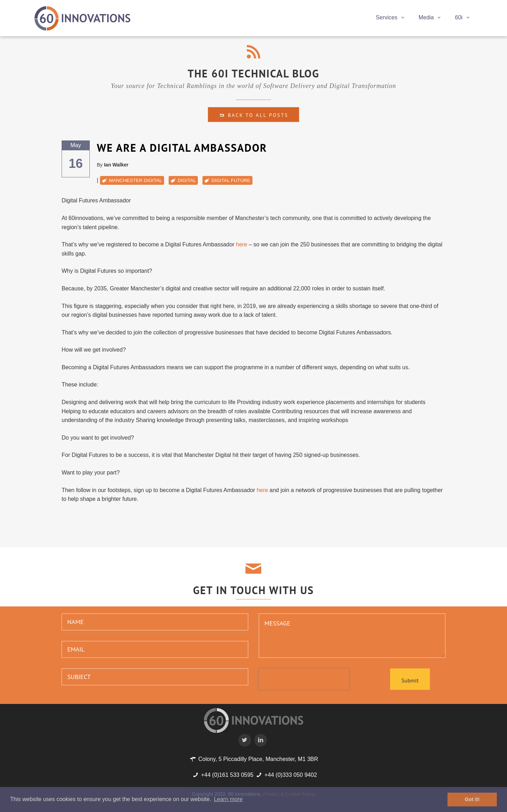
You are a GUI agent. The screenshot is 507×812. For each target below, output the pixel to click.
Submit (410, 680)
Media (426, 17)
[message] (352, 636)
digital (187, 180)
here (242, 244)
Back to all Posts (254, 115)
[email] (155, 649)
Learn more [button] (228, 799)
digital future (231, 180)
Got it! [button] (472, 799)
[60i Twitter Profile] (246, 740)
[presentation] (304, 679)
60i (459, 17)
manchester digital (135, 180)
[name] (155, 622)
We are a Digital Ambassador (182, 148)
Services (386, 17)
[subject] (155, 677)
